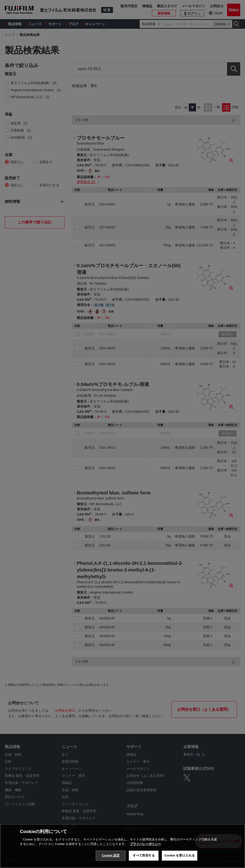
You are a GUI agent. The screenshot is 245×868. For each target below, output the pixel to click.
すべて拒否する (144, 855)
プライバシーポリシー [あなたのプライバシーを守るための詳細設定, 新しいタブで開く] (145, 844)
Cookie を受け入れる (180, 855)
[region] (122, 846)
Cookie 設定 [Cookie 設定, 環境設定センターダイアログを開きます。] (111, 855)
